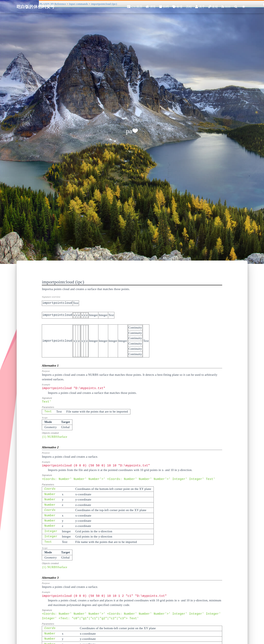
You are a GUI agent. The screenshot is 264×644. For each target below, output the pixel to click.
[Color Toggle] (244, 7)
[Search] (236, 7)
